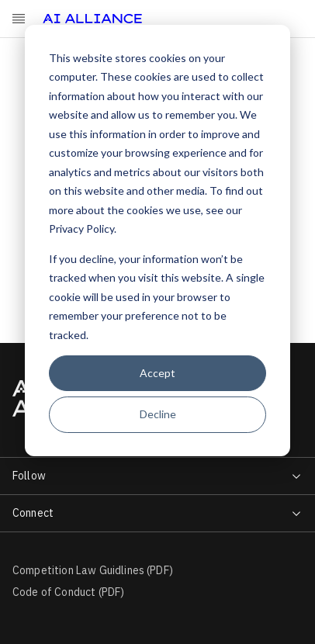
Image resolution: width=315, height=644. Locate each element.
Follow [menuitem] (29, 476)
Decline (158, 414)
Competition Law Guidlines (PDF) (93, 570)
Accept (157, 373)
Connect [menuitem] (33, 513)
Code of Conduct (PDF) (68, 592)
